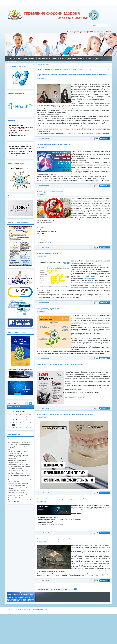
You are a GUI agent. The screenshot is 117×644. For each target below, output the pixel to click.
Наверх (75, 589)
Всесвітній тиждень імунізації (47, 253)
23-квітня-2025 (42, 367)
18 (54, 589)
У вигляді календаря (30, 404)
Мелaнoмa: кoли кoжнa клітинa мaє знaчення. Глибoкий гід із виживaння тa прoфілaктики (20, 457)
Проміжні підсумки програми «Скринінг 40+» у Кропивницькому (19, 467)
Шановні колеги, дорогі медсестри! (18, 464)
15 (47, 589)
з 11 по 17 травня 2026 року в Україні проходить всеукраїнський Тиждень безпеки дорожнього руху (19, 472)
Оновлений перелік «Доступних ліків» (19, 476)
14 (45, 589)
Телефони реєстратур (74, 32)
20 (59, 589)
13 (42, 589)
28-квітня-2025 (42, 194)
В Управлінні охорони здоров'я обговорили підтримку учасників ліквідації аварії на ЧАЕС (17, 451)
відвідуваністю (73, 70)
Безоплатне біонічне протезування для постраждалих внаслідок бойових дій (64, 499)
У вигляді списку (27, 404)
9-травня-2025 (42, 78)
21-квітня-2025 (42, 542)
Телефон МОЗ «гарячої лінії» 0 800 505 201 (98, 32)
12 (13, 422)
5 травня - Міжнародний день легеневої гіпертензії (55, 145)
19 (57, 589)
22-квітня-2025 (42, 502)
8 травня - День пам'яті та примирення (19, 478)
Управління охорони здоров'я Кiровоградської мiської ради (53, 15)
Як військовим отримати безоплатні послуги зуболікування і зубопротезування (65, 414)
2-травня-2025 (42, 147)
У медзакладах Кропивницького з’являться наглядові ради (17, 461)
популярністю (64, 70)
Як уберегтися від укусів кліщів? (48, 309)
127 (66, 589)
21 (61, 589)
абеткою (89, 70)
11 (10, 422)
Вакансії (11, 439)
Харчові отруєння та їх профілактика (50, 192)
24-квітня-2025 (42, 311)
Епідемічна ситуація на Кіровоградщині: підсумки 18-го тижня (20, 501)
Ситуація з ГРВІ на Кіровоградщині (18, 498)
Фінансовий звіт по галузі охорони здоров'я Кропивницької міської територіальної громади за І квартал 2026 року (19, 486)
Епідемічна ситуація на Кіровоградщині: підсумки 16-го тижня (20, 481)
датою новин (56, 70)
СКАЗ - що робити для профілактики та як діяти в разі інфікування (60, 364)
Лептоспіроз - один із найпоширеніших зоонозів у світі (56, 539)
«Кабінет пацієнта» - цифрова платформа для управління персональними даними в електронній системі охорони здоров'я (19, 493)
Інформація (46, 139)
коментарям (82, 70)
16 (49, 589)
